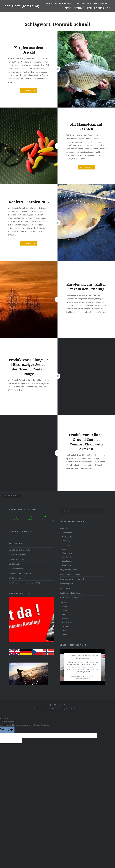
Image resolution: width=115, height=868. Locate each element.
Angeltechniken (66, 533)
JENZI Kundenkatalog (17, 569)
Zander (65, 635)
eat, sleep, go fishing (22, 6)
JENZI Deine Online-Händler (20, 550)
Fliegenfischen (67, 553)
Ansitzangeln (67, 537)
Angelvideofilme (102, 4)
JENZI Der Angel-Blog (17, 555)
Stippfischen (67, 565)
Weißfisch (66, 627)
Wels (64, 631)
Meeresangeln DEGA (68, 584)
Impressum (79, 8)
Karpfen (65, 619)
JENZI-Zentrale (84, 4)
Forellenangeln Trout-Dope (70, 574)
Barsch (65, 607)
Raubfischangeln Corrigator (71, 593)
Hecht (64, 615)
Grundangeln (67, 557)
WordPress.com (75, 709)
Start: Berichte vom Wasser (60, 4)
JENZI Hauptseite (16, 564)
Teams (68, 8)
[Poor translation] (10, 730)
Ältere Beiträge (11, 496)
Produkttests (65, 588)
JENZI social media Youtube (19, 578)
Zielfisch (63, 602)
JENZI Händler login (17, 559)
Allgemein (64, 528)
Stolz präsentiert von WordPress (45, 709)
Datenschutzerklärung (99, 8)
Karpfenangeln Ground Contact (72, 579)
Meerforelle (66, 623)
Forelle (65, 611)
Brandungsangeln (69, 545)
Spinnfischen (67, 561)
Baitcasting (66, 541)
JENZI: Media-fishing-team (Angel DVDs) (24, 583)
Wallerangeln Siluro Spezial (70, 598)
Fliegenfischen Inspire (68, 570)
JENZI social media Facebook (20, 573)
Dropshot (66, 549)
